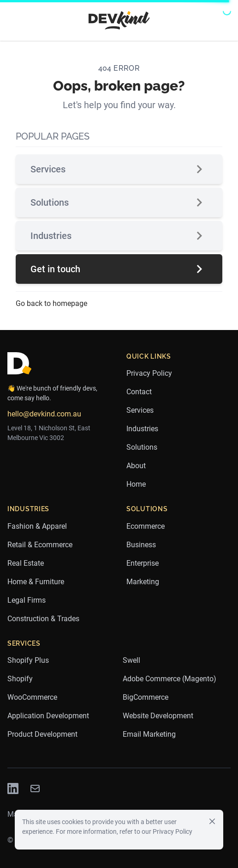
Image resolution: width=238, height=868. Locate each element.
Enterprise (143, 563)
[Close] (212, 821)
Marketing (143, 582)
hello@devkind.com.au (44, 414)
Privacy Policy (149, 373)
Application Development (48, 716)
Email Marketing (149, 734)
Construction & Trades (43, 619)
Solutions (119, 202)
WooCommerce (32, 697)
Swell (131, 660)
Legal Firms (27, 600)
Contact (139, 392)
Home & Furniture (36, 582)
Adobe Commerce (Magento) (170, 679)
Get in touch (119, 269)
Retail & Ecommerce (40, 545)
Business (141, 545)
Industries (119, 236)
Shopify (20, 679)
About (136, 466)
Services (119, 169)
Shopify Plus (28, 660)
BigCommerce (146, 697)
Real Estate (26, 563)
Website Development (158, 716)
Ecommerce (146, 526)
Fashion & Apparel (37, 526)
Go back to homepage (51, 303)
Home (136, 484)
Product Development (42, 734)
